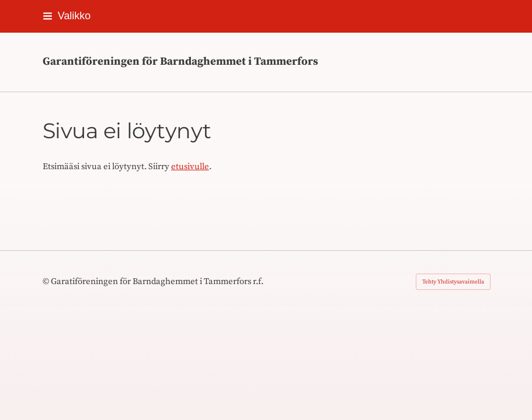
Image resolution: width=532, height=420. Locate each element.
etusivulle (190, 167)
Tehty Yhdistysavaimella (453, 282)
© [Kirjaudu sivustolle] (47, 281)
